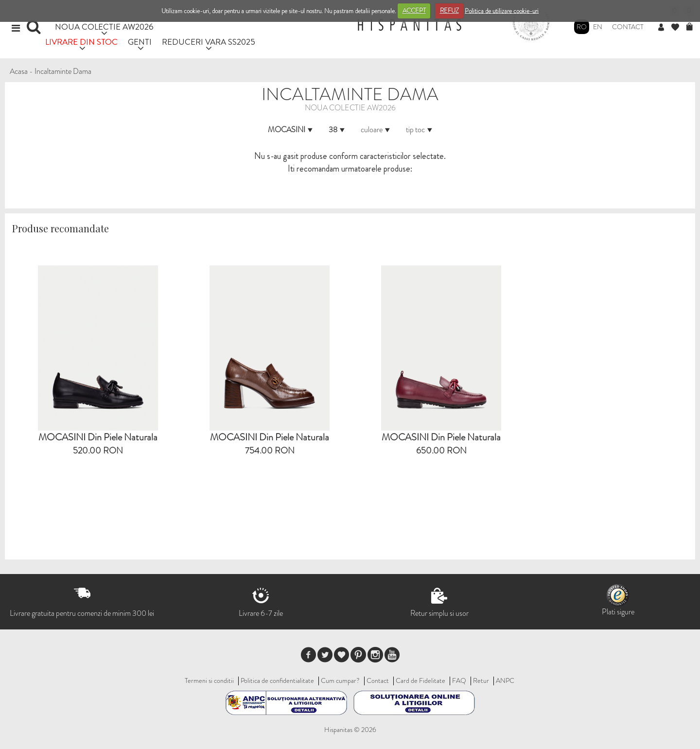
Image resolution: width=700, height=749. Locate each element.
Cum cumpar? (340, 680)
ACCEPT (414, 10)
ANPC (505, 680)
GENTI (140, 42)
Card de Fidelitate (420, 680)
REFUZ (449, 10)
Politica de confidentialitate (277, 680)
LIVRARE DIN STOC (81, 42)
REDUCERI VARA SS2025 (209, 42)
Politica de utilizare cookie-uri (502, 10)
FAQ (459, 680)
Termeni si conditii (209, 680)
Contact (628, 27)
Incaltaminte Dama (63, 71)
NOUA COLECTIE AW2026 (104, 26)
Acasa (19, 71)
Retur (481, 680)
